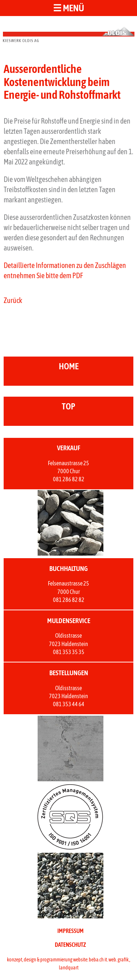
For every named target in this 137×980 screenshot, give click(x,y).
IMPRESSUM (71, 931)
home (69, 366)
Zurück (13, 300)
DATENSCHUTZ (70, 945)
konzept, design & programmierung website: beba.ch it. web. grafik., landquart (68, 964)
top (68, 406)
